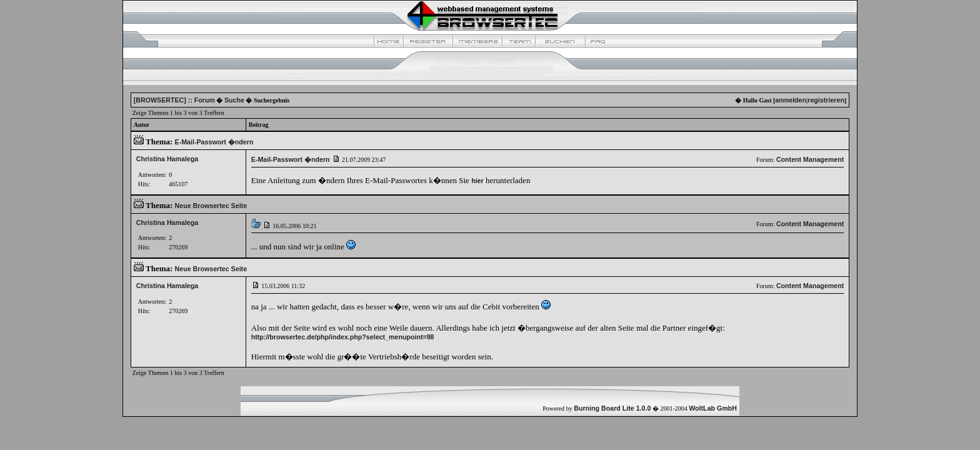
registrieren (826, 100)
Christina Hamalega (167, 159)
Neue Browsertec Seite (211, 206)
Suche (234, 100)
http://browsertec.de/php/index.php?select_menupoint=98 (343, 337)
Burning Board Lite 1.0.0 (612, 408)
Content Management (810, 159)
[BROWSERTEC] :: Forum (174, 100)
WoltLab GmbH (713, 408)
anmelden (791, 100)
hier (477, 181)
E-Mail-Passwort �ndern (214, 142)
